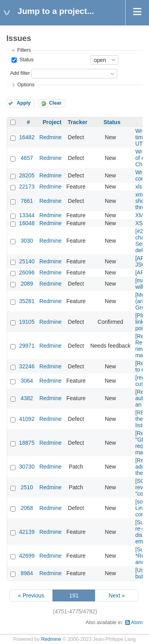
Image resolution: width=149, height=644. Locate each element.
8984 (27, 573)
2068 (27, 508)
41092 (27, 419)
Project (52, 122)
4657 (27, 158)
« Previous (31, 595)
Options (26, 85)
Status (26, 60)
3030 (27, 241)
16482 (27, 137)
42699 (27, 556)
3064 (27, 381)
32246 (27, 366)
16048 (27, 223)
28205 (27, 175)
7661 (27, 201)
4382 (27, 398)
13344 (27, 215)
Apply (24, 103)
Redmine (50, 137)
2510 (27, 487)
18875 (27, 443)
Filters (24, 50)
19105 (27, 322)
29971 (27, 346)
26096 (27, 272)
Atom (137, 623)
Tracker (77, 122)
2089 (27, 284)
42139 (27, 532)
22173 (27, 187)
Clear (55, 103)
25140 (27, 261)
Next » (117, 595)
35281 (27, 301)
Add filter (20, 73)
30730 (27, 467)
